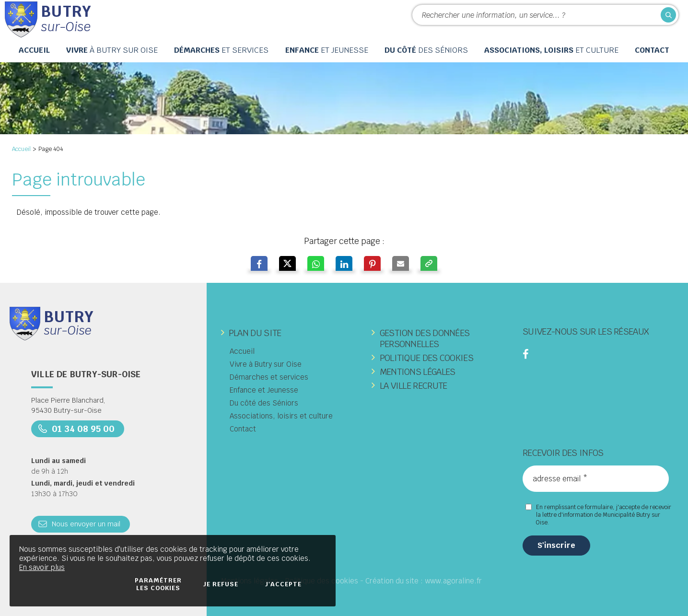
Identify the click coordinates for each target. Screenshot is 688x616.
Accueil (21, 149)
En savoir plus (42, 567)
